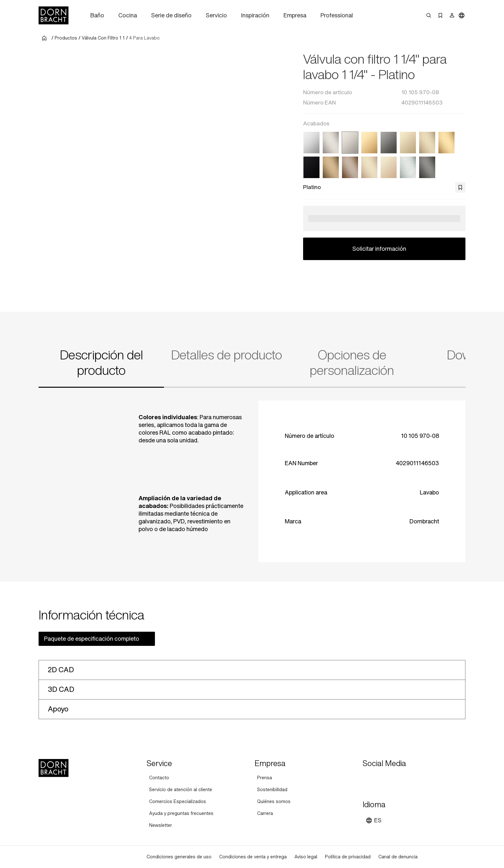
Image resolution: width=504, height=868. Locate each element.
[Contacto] (159, 778)
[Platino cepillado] (331, 143)
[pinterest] (392, 779)
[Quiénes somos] (274, 802)
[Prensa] (265, 778)
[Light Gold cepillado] (427, 143)
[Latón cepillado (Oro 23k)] (446, 143)
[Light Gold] (408, 143)
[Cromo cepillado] (408, 167)
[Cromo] (311, 143)
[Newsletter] (161, 825)
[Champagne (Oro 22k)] (389, 167)
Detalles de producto (227, 355)
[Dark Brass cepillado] (331, 167)
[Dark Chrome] (389, 143)
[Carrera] (265, 814)
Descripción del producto (101, 363)
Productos (66, 38)
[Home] (54, 15)
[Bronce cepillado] (350, 167)
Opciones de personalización (352, 363)
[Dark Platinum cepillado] (427, 167)
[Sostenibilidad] (272, 790)
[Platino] (350, 143)
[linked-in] (415, 779)
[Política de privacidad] (348, 857)
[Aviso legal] (306, 857)
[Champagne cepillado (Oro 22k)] (369, 167)
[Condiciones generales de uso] (179, 857)
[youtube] (368, 779)
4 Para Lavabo (144, 38)
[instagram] (380, 779)
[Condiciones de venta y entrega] (253, 857)
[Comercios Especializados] (178, 802)
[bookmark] (460, 187)
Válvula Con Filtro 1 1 (103, 38)
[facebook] (403, 779)
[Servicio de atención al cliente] (181, 790)
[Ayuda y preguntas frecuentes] (181, 814)
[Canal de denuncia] (398, 857)
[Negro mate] (311, 167)
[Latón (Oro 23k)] (369, 143)
